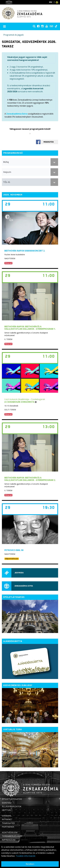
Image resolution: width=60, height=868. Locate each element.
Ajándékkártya (13, 641)
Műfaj (6, 162)
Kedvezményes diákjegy (18, 685)
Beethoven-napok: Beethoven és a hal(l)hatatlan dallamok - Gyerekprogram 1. (30, 328)
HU (51, 2)
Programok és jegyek (14, 35)
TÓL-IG (7, 182)
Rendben (30, 864)
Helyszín (7, 172)
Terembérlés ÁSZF (12, 836)
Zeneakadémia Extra (17, 114)
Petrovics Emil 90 (14, 550)
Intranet (7, 819)
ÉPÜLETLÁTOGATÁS (14, 597)
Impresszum (9, 840)
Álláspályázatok (12, 806)
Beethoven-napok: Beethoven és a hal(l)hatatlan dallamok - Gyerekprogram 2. (30, 479)
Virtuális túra (13, 729)
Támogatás (8, 823)
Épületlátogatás (12, 799)
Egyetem (7, 803)
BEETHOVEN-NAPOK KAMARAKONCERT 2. (25, 251)
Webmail (7, 816)
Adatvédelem (10, 832)
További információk (26, 856)
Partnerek (8, 827)
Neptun (6, 810)
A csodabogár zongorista (21, 402)
